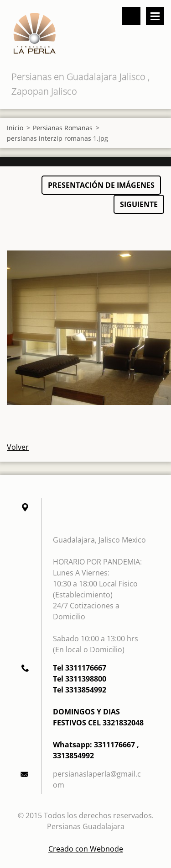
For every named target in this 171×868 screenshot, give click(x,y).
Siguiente (139, 204)
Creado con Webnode (86, 849)
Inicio (15, 128)
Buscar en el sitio (131, 16)
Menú (155, 16)
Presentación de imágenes (101, 185)
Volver (18, 447)
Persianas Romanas (63, 128)
